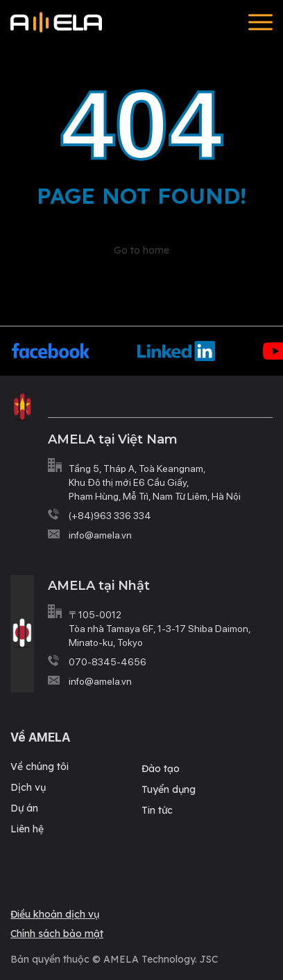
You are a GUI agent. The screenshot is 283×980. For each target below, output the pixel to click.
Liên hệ (27, 829)
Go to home (141, 250)
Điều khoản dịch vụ (55, 914)
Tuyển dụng (169, 789)
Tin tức (157, 810)
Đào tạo (161, 769)
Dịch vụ (28, 787)
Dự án (24, 808)
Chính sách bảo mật (57, 934)
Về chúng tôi (40, 767)
